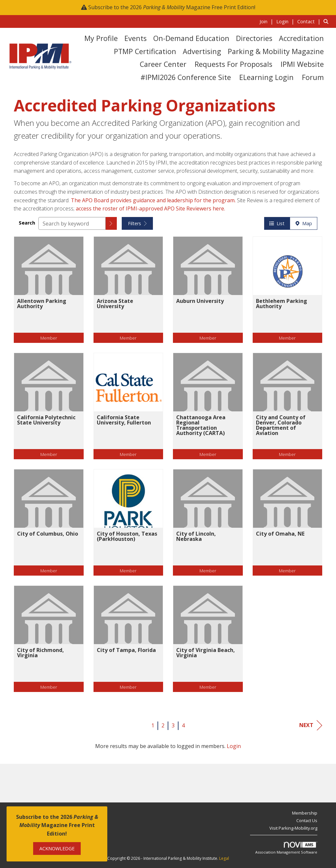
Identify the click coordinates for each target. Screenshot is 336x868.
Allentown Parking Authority (42, 304)
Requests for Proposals (233, 64)
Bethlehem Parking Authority (282, 304)
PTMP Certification (145, 51)
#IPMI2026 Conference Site (186, 77)
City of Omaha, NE (280, 534)
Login (234, 746)
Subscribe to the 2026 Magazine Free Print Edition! (172, 7)
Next (311, 725)
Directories (254, 38)
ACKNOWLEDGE (57, 848)
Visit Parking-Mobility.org (293, 828)
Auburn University (200, 301)
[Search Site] (327, 21)
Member (49, 338)
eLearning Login (266, 77)
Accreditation (301, 38)
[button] (111, 223)
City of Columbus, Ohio (48, 534)
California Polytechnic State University (46, 420)
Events (136, 38)
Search (27, 223)
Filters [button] (137, 223)
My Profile (101, 38)
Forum (313, 77)
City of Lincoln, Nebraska (196, 536)
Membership (305, 813)
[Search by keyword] (72, 223)
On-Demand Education (191, 38)
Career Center (163, 64)
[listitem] (267, 21)
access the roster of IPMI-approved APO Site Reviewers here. (151, 208)
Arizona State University (115, 304)
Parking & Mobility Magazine (276, 51)
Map (304, 223)
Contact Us (307, 820)
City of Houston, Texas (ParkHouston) (127, 536)
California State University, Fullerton (124, 420)
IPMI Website (302, 64)
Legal (224, 858)
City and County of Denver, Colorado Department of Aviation (281, 425)
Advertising (202, 51)
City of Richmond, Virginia (41, 653)
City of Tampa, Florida (126, 650)
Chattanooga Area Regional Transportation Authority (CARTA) (201, 425)
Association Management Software (286, 848)
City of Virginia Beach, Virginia (206, 653)
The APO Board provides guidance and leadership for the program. (154, 200)
